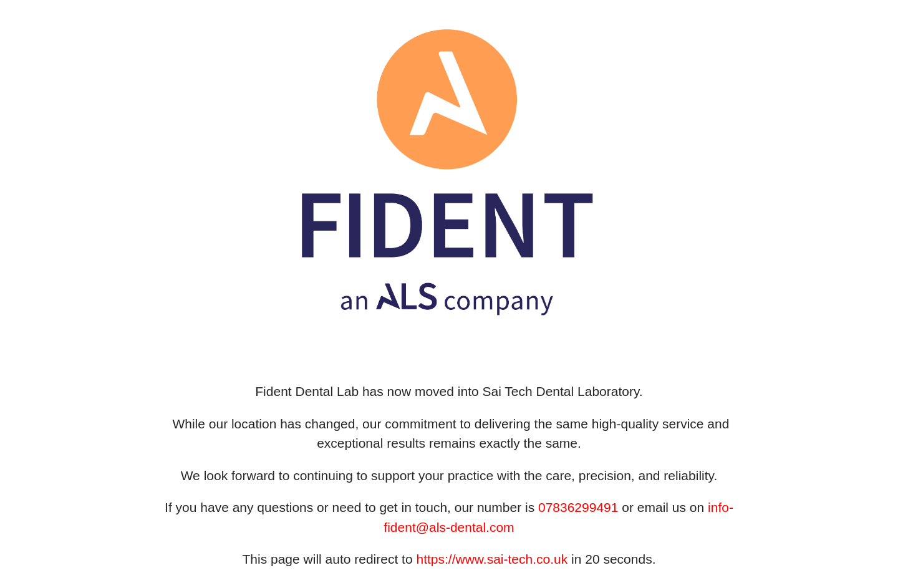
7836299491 (582, 507)
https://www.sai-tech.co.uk (492, 559)
